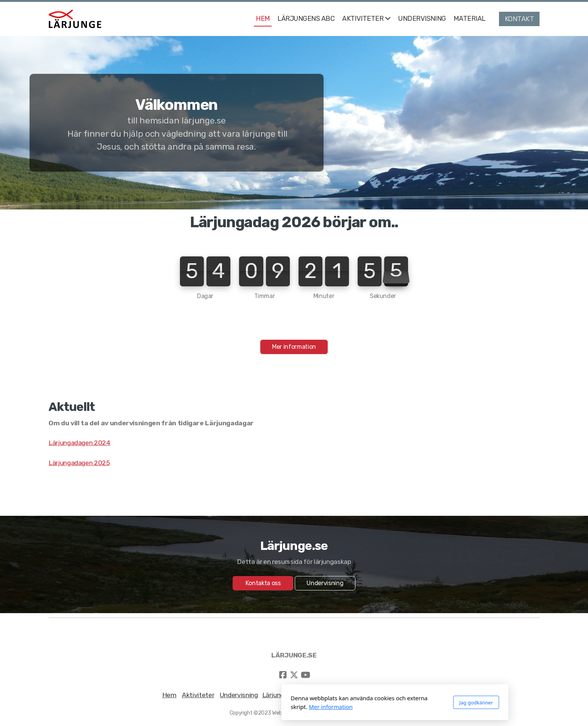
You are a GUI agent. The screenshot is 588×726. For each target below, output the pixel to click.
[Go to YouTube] (305, 675)
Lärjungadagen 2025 (79, 463)
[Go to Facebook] (283, 675)
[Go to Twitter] (294, 675)
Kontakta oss (263, 583)
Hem (169, 695)
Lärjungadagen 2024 (79, 443)
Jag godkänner (375, 703)
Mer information (294, 347)
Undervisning (325, 583)
